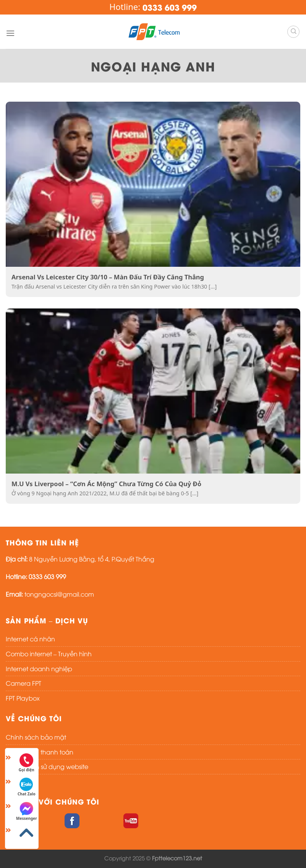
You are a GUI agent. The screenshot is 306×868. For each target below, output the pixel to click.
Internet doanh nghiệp (39, 668)
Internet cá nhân (30, 639)
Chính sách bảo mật (36, 737)
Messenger (27, 811)
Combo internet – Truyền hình (49, 654)
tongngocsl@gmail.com (59, 594)
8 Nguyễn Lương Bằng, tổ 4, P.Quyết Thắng (92, 559)
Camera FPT (23, 683)
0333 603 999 (47, 576)
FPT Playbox (23, 698)
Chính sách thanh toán (40, 752)
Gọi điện (27, 763)
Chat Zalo (27, 787)
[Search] (293, 32)
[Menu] (10, 33)
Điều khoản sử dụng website (47, 766)
